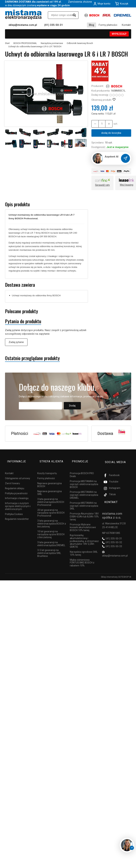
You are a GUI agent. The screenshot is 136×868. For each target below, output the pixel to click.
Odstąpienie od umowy (18, 473)
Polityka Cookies (14, 509)
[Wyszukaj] (74, 15)
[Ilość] (101, 124)
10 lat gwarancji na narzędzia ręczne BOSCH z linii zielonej (51, 529)
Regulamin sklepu (15, 483)
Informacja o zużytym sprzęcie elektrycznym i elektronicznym (18, 501)
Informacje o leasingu (17, 493)
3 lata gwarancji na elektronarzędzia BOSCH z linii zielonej (52, 518)
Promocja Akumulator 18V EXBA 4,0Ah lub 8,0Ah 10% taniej (84, 511)
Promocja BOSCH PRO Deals (82, 470)
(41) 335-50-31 (54, 25)
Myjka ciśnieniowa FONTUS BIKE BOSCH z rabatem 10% (82, 557)
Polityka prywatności (16, 488)
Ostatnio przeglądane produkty (32, 358)
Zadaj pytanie (16, 342)
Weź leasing (126, 185)
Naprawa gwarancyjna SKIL (50, 487)
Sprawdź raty (102, 185)
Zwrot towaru (12, 478)
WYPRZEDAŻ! (119, 34)
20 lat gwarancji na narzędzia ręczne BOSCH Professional (51, 508)
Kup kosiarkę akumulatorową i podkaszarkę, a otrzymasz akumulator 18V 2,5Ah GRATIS (84, 536)
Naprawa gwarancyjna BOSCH (50, 480)
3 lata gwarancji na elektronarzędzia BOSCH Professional (51, 497)
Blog (92, 25)
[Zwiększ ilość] (94, 124)
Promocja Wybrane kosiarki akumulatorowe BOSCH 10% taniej (83, 522)
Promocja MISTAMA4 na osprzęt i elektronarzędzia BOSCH (84, 479)
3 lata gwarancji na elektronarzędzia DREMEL (51, 538)
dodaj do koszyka (111, 133)
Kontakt (126, 25)
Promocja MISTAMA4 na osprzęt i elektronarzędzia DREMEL (84, 490)
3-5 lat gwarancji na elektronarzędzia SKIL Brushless (49, 548)
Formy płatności (108, 25)
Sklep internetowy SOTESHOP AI (116, 572)
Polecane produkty (22, 312)
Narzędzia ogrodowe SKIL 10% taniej (84, 548)
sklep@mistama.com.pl (23, 25)
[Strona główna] (23, 15)
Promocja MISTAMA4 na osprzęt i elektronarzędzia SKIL (84, 501)
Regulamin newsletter (17, 514)
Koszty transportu (47, 468)
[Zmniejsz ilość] (107, 124)
